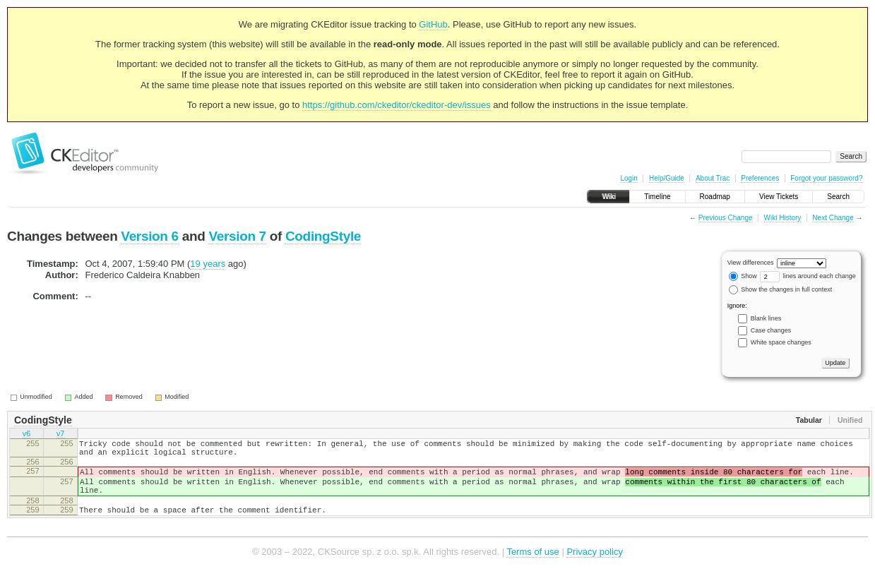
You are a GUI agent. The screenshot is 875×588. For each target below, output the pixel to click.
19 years (208, 264)
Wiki (608, 197)
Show (743, 276)
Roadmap (715, 197)
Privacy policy (594, 566)
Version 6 (149, 236)
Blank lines (766, 318)
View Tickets (779, 197)
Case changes (771, 330)
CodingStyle (323, 236)
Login (629, 178)
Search (838, 197)
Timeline (657, 197)
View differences (751, 263)
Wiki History (783, 218)
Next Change (833, 218)
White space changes (781, 342)
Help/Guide (667, 178)
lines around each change (808, 276)
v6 (27, 435)
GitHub (433, 24)
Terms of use (532, 566)
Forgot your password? (826, 178)
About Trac (713, 178)
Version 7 (237, 236)
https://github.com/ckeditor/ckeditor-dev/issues (397, 105)
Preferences (760, 178)
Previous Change (726, 218)
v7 (61, 435)
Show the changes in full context (781, 289)
